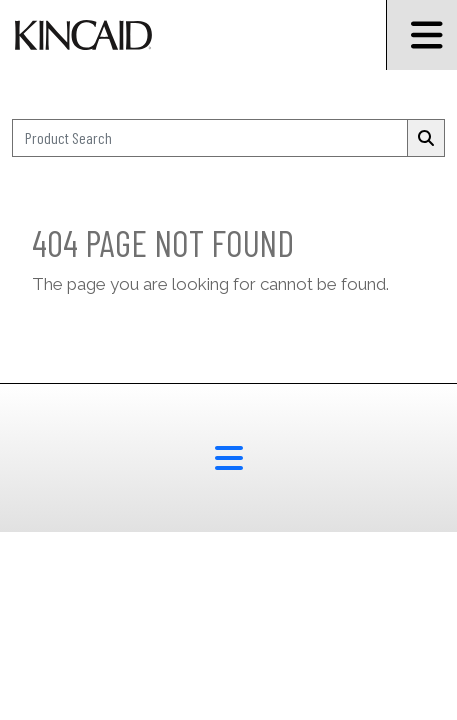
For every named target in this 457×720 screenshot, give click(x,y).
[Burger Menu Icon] (421, 35)
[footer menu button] (228, 458)
